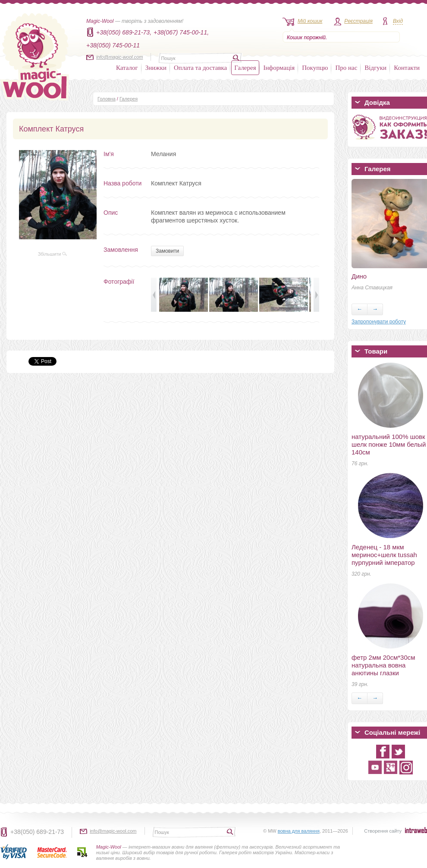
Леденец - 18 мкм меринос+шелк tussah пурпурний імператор (384, 555)
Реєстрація (358, 21)
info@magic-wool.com (119, 57)
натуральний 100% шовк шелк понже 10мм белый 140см (389, 444)
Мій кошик (310, 21)
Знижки (156, 68)
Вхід (398, 21)
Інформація (279, 68)
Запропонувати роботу (379, 322)
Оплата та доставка (200, 68)
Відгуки (375, 68)
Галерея (245, 68)
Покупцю (315, 68)
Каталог (127, 68)
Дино (359, 276)
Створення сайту (383, 831)
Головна (107, 99)
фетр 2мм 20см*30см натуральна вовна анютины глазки (383, 665)
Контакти (407, 68)
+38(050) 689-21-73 (37, 832)
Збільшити (53, 254)
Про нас (346, 68)
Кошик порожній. (307, 38)
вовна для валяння (299, 831)
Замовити (167, 251)
